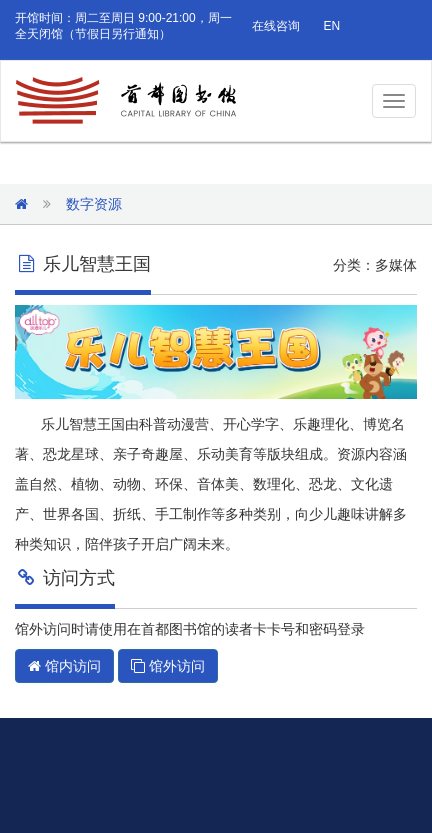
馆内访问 (64, 666)
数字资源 (94, 204)
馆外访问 (168, 666)
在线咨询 (276, 26)
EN (331, 26)
